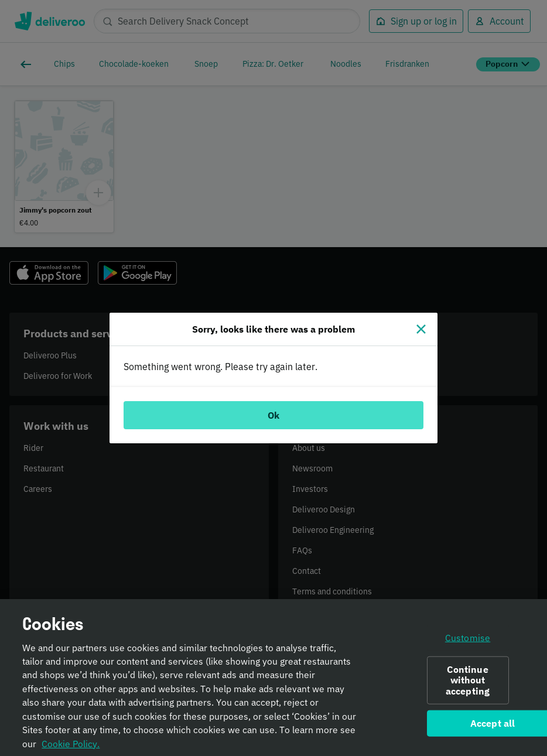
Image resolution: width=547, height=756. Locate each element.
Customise (468, 644)
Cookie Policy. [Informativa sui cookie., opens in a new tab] (71, 749)
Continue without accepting (468, 686)
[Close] (421, 329)
